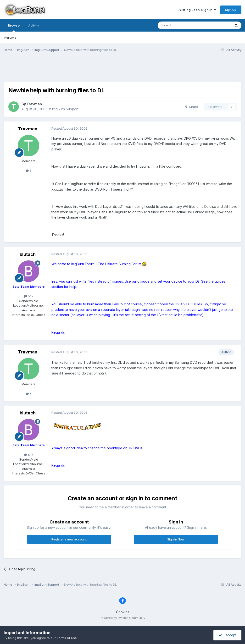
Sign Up (231, 10)
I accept (227, 635)
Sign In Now (176, 539)
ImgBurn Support (65, 109)
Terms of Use (67, 638)
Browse (14, 28)
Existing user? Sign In (197, 10)
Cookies (123, 612)
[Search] (182, 25)
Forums (10, 38)
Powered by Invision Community (122, 618)
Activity (34, 25)
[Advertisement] (122, 70)
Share (191, 107)
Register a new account (69, 539)
